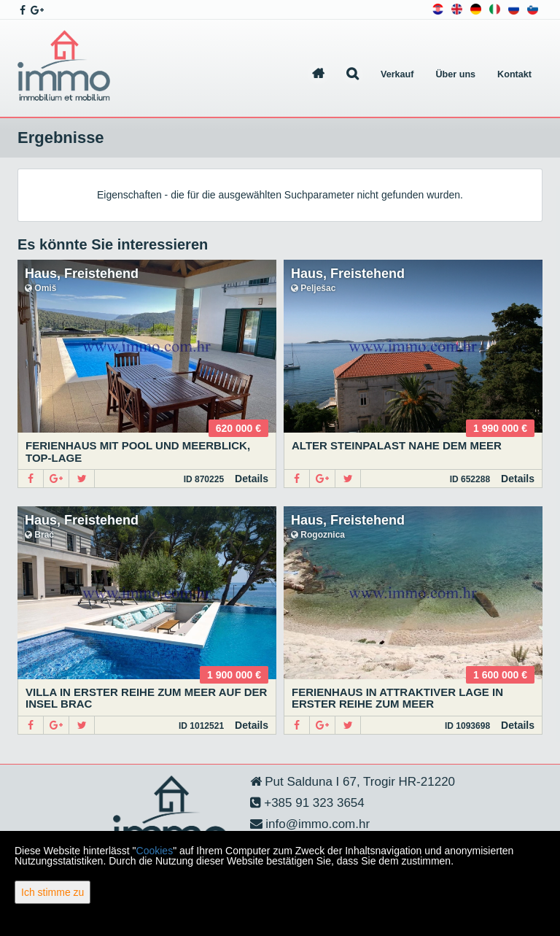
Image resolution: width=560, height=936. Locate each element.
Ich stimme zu (52, 892)
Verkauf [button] (397, 74)
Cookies (155, 851)
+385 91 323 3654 (313, 803)
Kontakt (514, 74)
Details (252, 479)
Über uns (456, 74)
